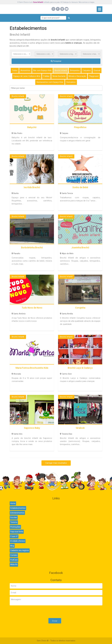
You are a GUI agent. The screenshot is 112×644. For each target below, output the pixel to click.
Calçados (87, 70)
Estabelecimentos (18, 508)
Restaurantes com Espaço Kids (50, 82)
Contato (14, 555)
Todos (15, 70)
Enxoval (97, 70)
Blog (12, 546)
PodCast (14, 560)
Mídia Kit (14, 564)
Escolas (14, 517)
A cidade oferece (18, 541)
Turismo (14, 522)
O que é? (14, 536)
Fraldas (46, 76)
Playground (94, 76)
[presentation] (56, 612)
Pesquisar (56, 61)
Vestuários (71, 82)
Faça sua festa (17, 532)
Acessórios (25, 70)
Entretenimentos (17, 513)
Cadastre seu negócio (20, 550)
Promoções (15, 527)
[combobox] (21, 54)
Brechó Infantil (61, 70)
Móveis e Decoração (77, 76)
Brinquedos (75, 70)
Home (13, 503)
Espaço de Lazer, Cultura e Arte (27, 76)
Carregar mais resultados (56, 463)
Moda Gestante (59, 76)
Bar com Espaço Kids (42, 70)
